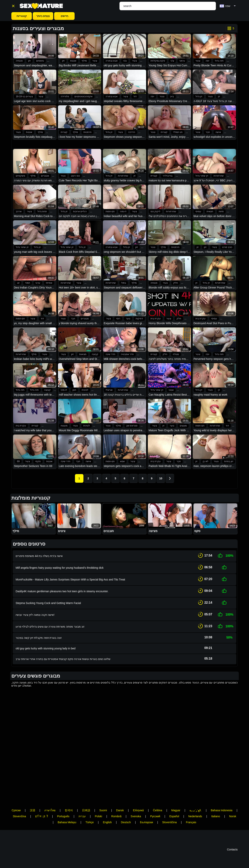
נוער (128, 319)
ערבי (38, 283)
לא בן (205, 461)
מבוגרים (45, 176)
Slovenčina (19, 808)
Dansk (120, 802)
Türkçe (90, 814)
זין (219, 96)
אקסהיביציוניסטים (83, 96)
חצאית (210, 212)
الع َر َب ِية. (196, 802)
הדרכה (132, 132)
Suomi (103, 802)
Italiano (216, 808)
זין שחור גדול (202, 176)
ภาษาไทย (50, 802)
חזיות (221, 212)
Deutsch (126, 814)
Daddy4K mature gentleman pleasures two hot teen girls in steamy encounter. (62, 587)
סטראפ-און (132, 426)
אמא (122, 461)
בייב (172, 96)
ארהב (19, 212)
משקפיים (20, 176)
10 (161, 478)
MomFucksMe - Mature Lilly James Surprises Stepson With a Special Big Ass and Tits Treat (70, 577)
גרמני (182, 61)
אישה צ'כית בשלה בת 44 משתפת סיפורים (39, 555)
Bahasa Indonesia (222, 802)
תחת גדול (42, 212)
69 (18, 461)
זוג (18, 283)
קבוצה (95, 354)
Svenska (136, 808)
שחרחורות (123, 176)
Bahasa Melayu (67, 814)
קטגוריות (22, 16)
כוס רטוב (75, 176)
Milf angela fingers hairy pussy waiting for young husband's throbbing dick (60, 566)
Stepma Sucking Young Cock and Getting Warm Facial (48, 598)
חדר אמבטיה (127, 354)
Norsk (233, 808)
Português (63, 808)
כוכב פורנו (227, 247)
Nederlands (195, 808)
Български (146, 814)
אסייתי (49, 283)
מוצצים (183, 426)
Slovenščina (170, 814)
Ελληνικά (138, 802)
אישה (218, 132)
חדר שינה (110, 354)
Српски (16, 802)
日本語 (86, 802)
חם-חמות (110, 212)
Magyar (176, 802)
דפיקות (139, 319)
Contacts (232, 841)
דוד (135, 96)
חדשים (64, 16)
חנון (74, 390)
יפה (207, 61)
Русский (155, 808)
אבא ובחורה (112, 61)
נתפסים (40, 61)
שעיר (45, 354)
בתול (124, 283)
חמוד (28, 283)
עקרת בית (156, 319)
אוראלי (109, 390)
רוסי (118, 319)
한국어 (69, 802)
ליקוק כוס (155, 212)
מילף (84, 61)
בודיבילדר (168, 176)
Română (116, 808)
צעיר (95, 61)
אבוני (171, 390)
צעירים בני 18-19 (24, 96)
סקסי (38, 461)
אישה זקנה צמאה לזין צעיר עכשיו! (35, 608)
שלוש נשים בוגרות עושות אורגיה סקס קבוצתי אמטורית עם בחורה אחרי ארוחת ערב (63, 651)
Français (191, 814)
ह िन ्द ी (42, 808)
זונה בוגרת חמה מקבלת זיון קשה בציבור (39, 630)
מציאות (83, 354)
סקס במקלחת (158, 61)
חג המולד (178, 132)
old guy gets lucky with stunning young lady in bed (46, 640)
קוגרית (64, 132)
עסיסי (198, 212)
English (107, 814)
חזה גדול (219, 61)
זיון (29, 61)
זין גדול (199, 96)
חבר (208, 132)
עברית (82, 808)
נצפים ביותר (43, 16)
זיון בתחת (229, 461)
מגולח (176, 354)
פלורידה (65, 96)
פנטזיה (19, 61)
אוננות (73, 61)
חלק (176, 283)
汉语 (33, 802)
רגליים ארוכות (80, 212)
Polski (98, 808)
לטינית (85, 390)
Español (174, 808)
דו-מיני (123, 212)
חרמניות (87, 132)
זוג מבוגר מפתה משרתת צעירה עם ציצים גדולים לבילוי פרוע (50, 619)
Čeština (158, 802)
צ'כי (125, 61)
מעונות (64, 426)
